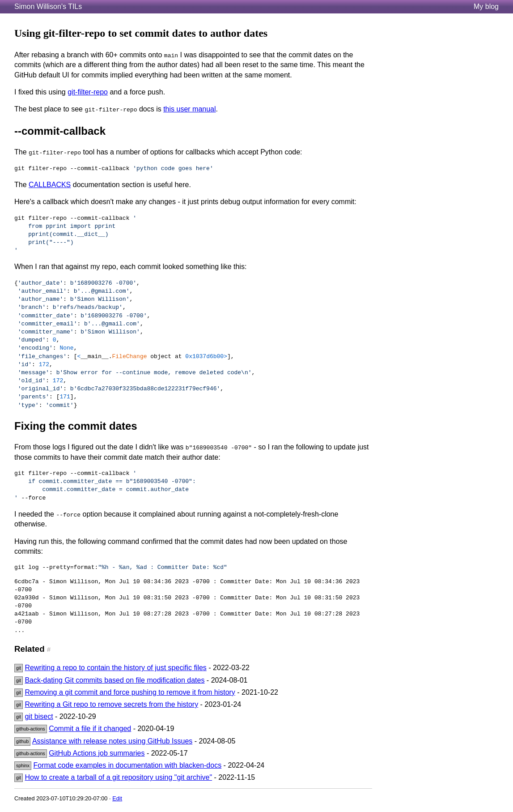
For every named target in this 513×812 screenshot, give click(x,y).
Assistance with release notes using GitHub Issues (112, 741)
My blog (486, 6)
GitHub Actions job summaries (97, 753)
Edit (117, 798)
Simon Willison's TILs (48, 6)
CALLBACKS (50, 185)
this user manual (189, 109)
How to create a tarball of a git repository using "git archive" (118, 777)
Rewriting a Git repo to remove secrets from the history (111, 704)
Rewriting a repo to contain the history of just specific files (115, 668)
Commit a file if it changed (90, 729)
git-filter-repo (88, 92)
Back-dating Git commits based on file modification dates (114, 680)
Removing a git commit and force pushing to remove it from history (130, 692)
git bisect (39, 716)
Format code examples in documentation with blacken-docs (128, 765)
